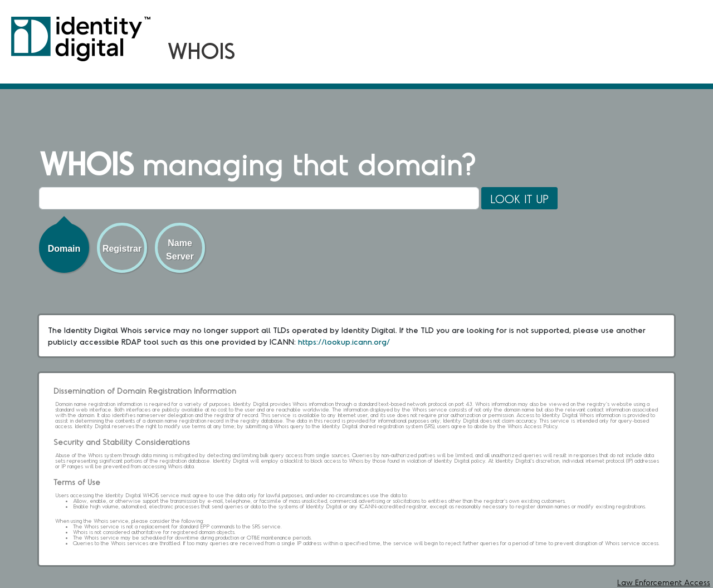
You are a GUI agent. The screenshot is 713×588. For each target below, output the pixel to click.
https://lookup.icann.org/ (344, 342)
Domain (64, 249)
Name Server (180, 250)
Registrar (122, 249)
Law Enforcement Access (664, 582)
